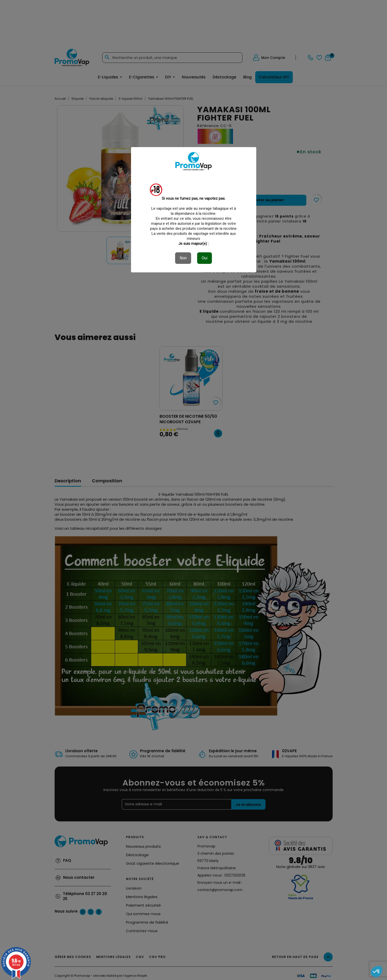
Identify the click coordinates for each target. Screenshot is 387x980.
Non (183, 258)
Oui (205, 258)
